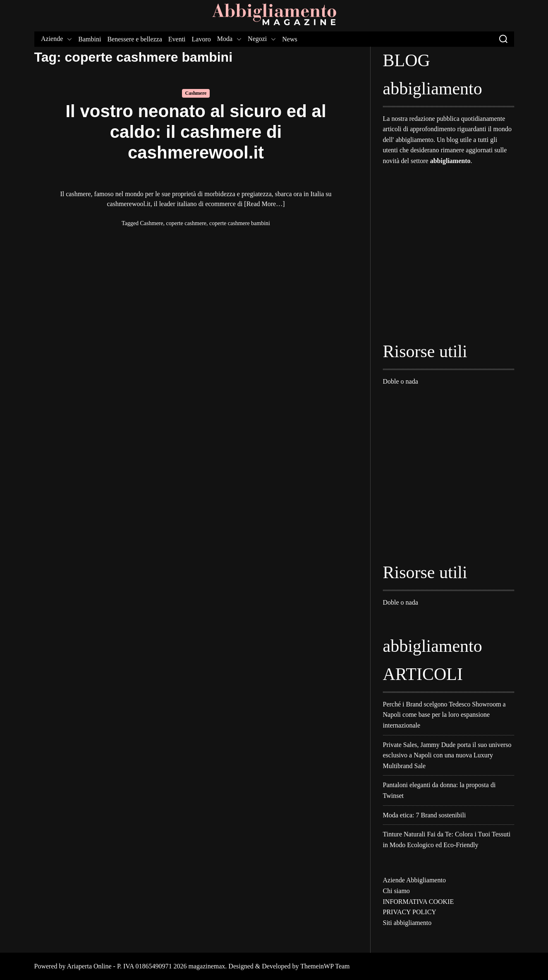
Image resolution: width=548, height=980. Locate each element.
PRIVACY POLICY (410, 912)
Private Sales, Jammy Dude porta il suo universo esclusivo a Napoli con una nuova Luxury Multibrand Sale (447, 755)
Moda (229, 39)
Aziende (56, 39)
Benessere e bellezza (134, 39)
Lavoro (201, 39)
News (290, 39)
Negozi (262, 39)
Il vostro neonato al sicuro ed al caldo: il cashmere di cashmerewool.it (196, 132)
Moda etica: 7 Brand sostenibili (425, 815)
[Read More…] (264, 204)
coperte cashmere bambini (240, 223)
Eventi (177, 39)
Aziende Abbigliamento (414, 880)
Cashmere (196, 93)
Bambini (90, 39)
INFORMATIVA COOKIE (419, 902)
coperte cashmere (187, 223)
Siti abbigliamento (407, 923)
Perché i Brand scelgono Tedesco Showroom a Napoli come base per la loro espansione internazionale (444, 715)
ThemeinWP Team (325, 966)
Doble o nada (401, 381)
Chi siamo (396, 891)
